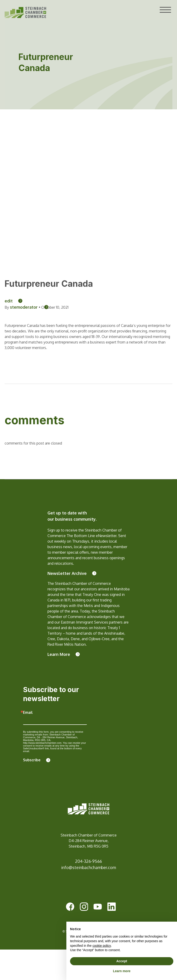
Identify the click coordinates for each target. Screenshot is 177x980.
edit (9, 301)
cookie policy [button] (102, 946)
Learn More (59, 654)
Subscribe (32, 760)
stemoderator (24, 307)
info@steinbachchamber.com (88, 867)
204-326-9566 (88, 861)
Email (28, 712)
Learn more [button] (122, 971)
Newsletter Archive (67, 573)
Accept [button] (122, 961)
